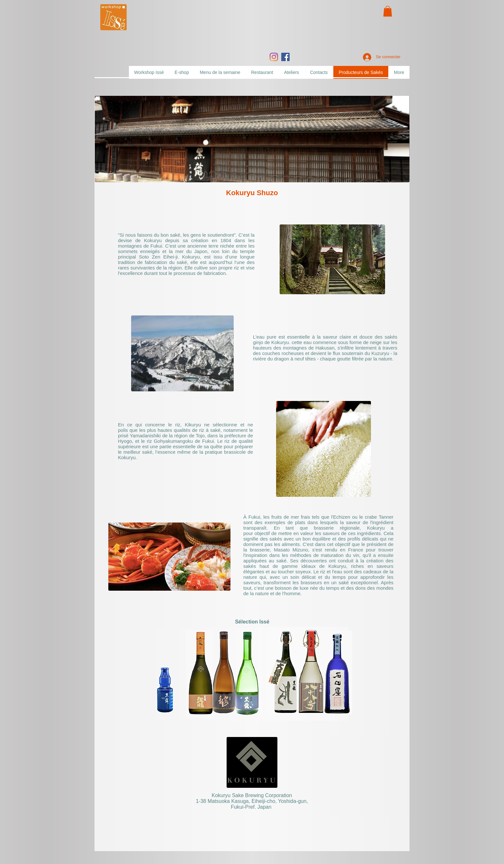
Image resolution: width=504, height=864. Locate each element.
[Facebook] (285, 57)
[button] (388, 11)
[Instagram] (274, 57)
